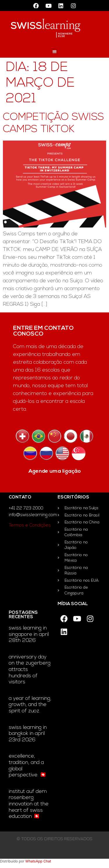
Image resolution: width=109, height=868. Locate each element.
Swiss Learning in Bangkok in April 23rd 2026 (28, 734)
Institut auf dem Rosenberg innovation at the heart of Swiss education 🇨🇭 (29, 804)
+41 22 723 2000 (26, 508)
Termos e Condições (30, 526)
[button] (54, 51)
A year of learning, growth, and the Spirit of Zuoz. (30, 705)
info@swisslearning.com (33, 515)
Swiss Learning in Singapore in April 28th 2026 (29, 634)
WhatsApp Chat (38, 861)
